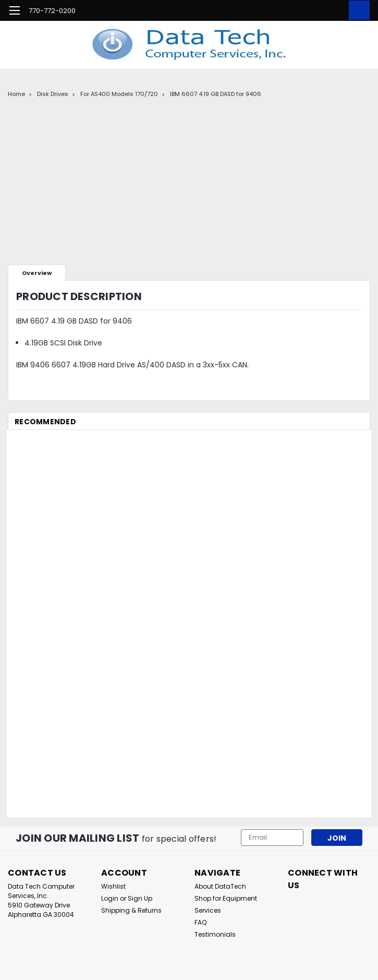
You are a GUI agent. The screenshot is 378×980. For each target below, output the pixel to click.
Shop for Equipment (226, 898)
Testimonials (215, 934)
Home (16, 94)
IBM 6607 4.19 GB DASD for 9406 (216, 94)
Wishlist (113, 886)
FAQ (200, 922)
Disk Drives (53, 94)
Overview (37, 273)
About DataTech (220, 886)
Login (110, 898)
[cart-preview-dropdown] (357, 10)
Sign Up (140, 898)
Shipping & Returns (131, 910)
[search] (310, 10)
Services (208, 910)
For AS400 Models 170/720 (119, 94)
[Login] (334, 10)
